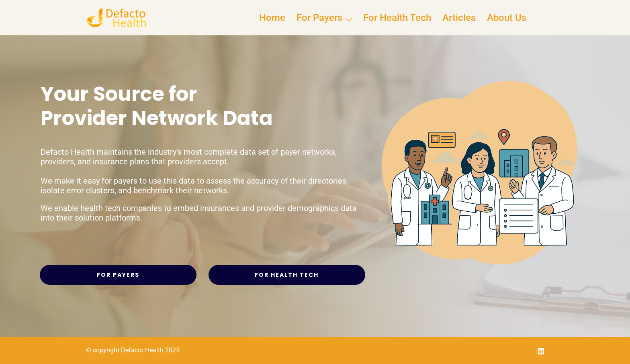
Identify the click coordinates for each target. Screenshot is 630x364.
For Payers (319, 18)
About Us (507, 18)
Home (272, 18)
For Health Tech (397, 18)
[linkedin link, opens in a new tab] (541, 350)
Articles (459, 18)
